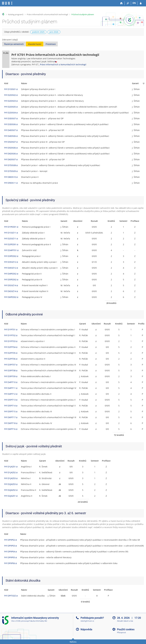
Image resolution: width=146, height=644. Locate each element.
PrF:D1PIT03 (10, 341)
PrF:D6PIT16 (10, 429)
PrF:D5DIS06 (10, 148)
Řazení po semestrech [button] (14, 44)
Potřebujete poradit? (92, 618)
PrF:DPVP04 (10, 552)
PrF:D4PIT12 (10, 394)
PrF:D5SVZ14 (10, 285)
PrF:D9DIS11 (10, 183)
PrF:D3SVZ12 (10, 262)
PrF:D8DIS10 (10, 177)
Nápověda (86, 629)
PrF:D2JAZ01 (10, 496)
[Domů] (121, 3)
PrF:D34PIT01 (10, 250)
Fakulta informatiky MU (38, 621)
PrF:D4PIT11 (10, 388)
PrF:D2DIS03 (10, 101)
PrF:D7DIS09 (10, 171)
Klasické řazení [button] (35, 44)
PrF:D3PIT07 (10, 365)
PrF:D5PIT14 (10, 406)
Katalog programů (16, 14)
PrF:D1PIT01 (10, 329)
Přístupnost (121, 633)
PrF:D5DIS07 (10, 142)
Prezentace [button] (51, 44)
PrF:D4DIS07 (10, 130)
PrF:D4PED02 (10, 274)
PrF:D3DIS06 (10, 124)
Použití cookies (126, 629)
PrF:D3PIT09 (10, 376)
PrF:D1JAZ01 (10, 467)
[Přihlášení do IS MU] (141, 3)
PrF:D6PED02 (10, 297)
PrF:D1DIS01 (10, 89)
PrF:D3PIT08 (10, 370)
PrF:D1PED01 (10, 227)
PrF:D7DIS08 (10, 165)
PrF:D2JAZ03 (10, 484)
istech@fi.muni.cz (87, 621)
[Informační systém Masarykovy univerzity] (7, 3)
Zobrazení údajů (10, 40)
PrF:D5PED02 (10, 280)
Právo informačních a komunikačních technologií (47, 14)
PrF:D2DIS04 (10, 113)
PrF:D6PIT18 (10, 423)
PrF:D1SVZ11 (10, 233)
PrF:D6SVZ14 (10, 291)
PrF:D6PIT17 (10, 417)
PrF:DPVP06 (10, 563)
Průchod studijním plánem (83, 14)
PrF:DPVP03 (10, 546)
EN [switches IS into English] (134, 3)
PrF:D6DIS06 (10, 154)
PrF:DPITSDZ (10, 596)
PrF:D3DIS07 (10, 118)
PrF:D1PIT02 (10, 335)
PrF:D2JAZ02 (10, 490)
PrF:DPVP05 (10, 557)
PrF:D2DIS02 (10, 95)
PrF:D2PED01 (10, 244)
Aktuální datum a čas (125, 621)
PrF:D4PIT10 (10, 382)
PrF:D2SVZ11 (10, 239)
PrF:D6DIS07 (10, 159)
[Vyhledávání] (128, 3)
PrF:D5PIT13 (10, 400)
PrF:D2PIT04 (10, 347)
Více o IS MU (16, 621)
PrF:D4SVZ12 (10, 268)
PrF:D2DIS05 (10, 107)
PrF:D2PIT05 (10, 353)
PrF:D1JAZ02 (10, 472)
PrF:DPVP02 (10, 540)
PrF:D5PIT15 (10, 411)
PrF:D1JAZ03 (10, 478)
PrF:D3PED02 (10, 256)
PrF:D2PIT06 (10, 359)
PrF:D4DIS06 (10, 136)
